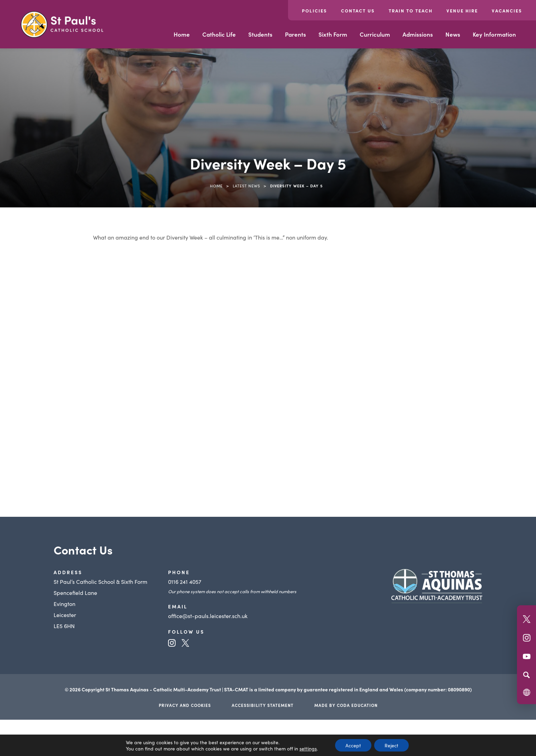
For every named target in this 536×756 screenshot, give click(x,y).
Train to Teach (411, 11)
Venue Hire (462, 11)
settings (308, 748)
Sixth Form (333, 34)
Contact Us (358, 11)
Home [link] (216, 186)
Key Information (494, 34)
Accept (353, 745)
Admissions (418, 34)
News (453, 34)
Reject (391, 745)
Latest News (246, 186)
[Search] (526, 675)
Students (260, 34)
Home (182, 34)
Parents (295, 34)
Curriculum (375, 34)
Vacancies (507, 11)
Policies (315, 11)
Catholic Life (219, 34)
